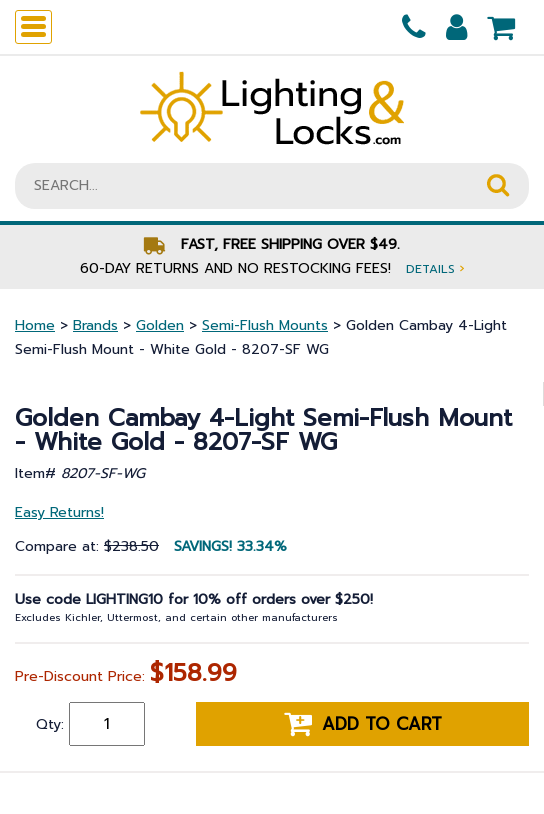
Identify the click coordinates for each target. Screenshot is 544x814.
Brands (95, 325)
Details (435, 268)
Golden (160, 325)
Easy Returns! (59, 512)
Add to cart (363, 724)
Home (35, 325)
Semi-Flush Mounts (265, 325)
